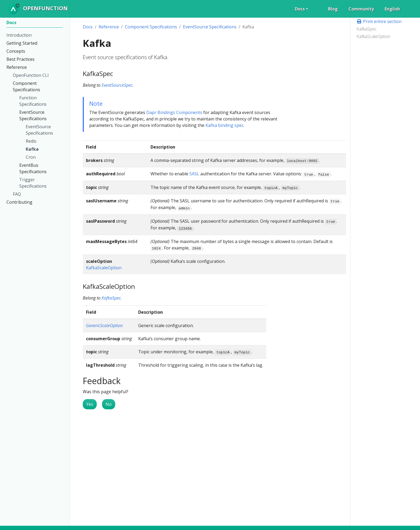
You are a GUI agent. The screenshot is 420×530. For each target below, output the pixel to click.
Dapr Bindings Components (174, 112)
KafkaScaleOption (373, 36)
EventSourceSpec (117, 85)
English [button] (392, 9)
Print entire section (379, 21)
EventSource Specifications (210, 27)
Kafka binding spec (224, 125)
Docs (88, 27)
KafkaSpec (367, 29)
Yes (90, 404)
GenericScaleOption (104, 325)
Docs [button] (300, 9)
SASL (194, 174)
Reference (109, 27)
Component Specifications (151, 27)
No (109, 404)
